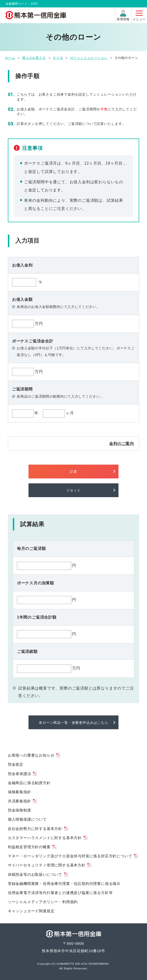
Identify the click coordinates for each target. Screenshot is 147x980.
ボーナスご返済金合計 (33, 341)
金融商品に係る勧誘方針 (29, 783)
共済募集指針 (20, 801)
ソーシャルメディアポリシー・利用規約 (43, 902)
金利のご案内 (122, 444)
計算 (73, 472)
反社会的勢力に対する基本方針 (35, 829)
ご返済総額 (27, 651)
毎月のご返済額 (31, 549)
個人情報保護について (27, 819)
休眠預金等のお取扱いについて (35, 874)
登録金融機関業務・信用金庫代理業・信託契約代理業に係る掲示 (64, 884)
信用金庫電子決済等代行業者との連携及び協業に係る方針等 (60, 893)
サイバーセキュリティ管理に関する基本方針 (47, 865)
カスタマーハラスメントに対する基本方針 (45, 838)
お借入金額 (22, 299)
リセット (73, 490)
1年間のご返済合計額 (37, 617)
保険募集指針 (20, 792)
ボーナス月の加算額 (36, 583)
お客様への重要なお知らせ (31, 755)
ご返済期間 (22, 389)
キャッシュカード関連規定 (31, 911)
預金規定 (16, 764)
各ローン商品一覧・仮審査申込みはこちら (73, 723)
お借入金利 (22, 265)
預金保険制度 (20, 810)
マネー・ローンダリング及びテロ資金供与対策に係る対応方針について (70, 856)
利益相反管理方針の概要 (29, 847)
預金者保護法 (20, 774)
